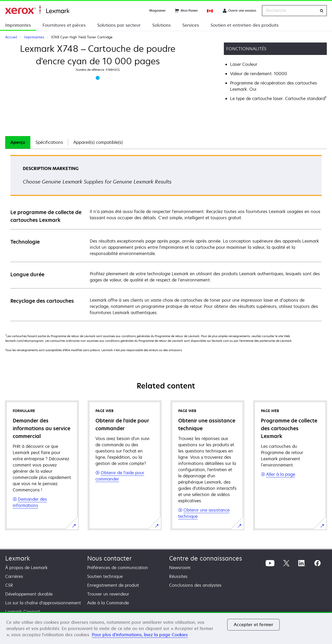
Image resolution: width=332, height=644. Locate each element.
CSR (9, 585)
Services (191, 25)
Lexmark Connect (23, 612)
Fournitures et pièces (64, 25)
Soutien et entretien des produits (245, 25)
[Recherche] (322, 11)
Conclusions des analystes (195, 585)
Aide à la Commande (108, 603)
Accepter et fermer (253, 625)
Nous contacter (109, 558)
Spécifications (49, 142)
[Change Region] (210, 11)
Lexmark (18, 558)
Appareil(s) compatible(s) (98, 142)
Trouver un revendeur (108, 594)
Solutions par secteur (119, 25)
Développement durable (29, 594)
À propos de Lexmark (26, 568)
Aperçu (18, 142)
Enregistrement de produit (113, 585)
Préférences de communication (118, 568)
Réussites (178, 576)
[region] (166, 628)
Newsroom (180, 568)
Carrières (14, 576)
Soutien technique (105, 576)
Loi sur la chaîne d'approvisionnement (43, 603)
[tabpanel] (166, 238)
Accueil (37, 10)
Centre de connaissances (206, 558)
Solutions (161, 25)
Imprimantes (18, 25)
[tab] (18, 142)
